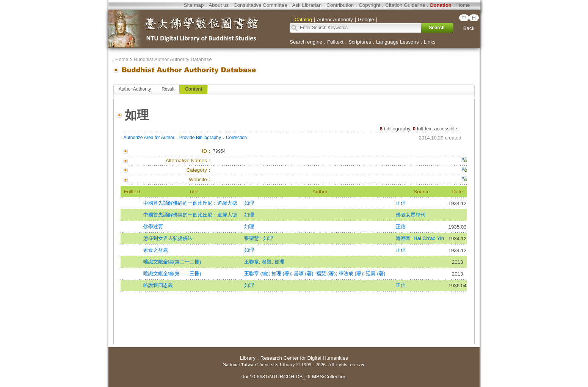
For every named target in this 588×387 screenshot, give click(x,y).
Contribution (340, 5)
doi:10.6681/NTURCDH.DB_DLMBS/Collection (294, 377)
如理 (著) (281, 273)
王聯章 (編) (256, 273)
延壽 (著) (376, 273)
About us (219, 5)
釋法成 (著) (351, 273)
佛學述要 (153, 226)
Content (194, 89)
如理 (249, 203)
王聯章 (252, 262)
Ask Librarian (307, 5)
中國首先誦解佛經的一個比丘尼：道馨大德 (190, 203)
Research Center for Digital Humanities (304, 358)
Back (469, 28)
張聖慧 (252, 238)
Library (248, 358)
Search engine (306, 42)
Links (430, 42)
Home (463, 5)
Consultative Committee (260, 5)
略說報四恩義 (158, 285)
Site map (194, 5)
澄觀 (267, 262)
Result (168, 89)
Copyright (369, 5)
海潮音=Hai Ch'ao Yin (420, 238)
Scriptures (360, 42)
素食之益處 (156, 250)
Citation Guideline (405, 5)
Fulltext (335, 42)
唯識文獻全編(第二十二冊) (172, 262)
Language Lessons (397, 42)
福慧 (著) (326, 273)
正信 (401, 203)
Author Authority (135, 89)
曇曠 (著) (304, 273)
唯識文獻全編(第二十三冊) (172, 273)
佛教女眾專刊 (411, 215)
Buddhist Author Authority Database (173, 59)
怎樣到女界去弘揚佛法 (168, 238)
